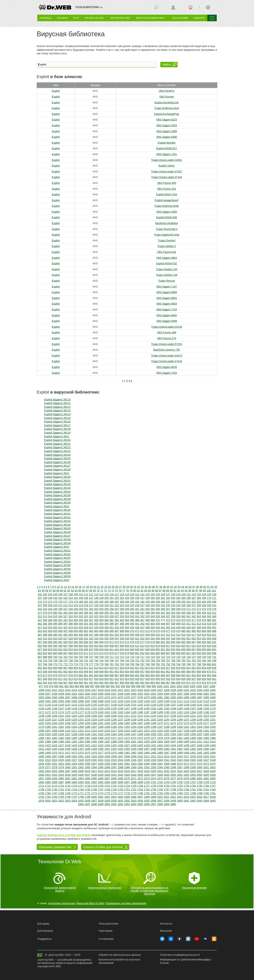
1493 (206, 753)
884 (101, 675)
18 (87, 587)
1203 (74, 716)
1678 (180, 778)
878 (71, 675)
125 (158, 594)
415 (209, 624)
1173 (54, 712)
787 (142, 664)
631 (60, 649)
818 (122, 668)
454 (50, 631)
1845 (213, 801)
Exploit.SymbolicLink (167, 102)
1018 (101, 690)
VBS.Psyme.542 (167, 252)
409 (178, 624)
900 (183, 675)
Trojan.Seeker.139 (167, 275)
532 (91, 639)
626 (214, 646)
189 (127, 602)
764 (204, 661)
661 (214, 649)
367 (142, 620)
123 (147, 594)
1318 (120, 731)
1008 (212, 686)
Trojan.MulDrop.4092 (167, 206)
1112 (186, 701)
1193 (186, 712)
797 (194, 664)
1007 (206, 686)
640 (106, 649)
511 (163, 635)
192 (142, 602)
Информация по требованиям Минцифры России (186, 961)
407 (168, 624)
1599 (193, 767)
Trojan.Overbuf (167, 240)
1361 (48, 738)
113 (96, 594)
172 (40, 602)
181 (86, 602)
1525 (61, 760)
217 (91, 605)
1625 (186, 771)
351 (60, 620)
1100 (107, 701)
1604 (48, 771)
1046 (107, 694)
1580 (68, 767)
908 (45, 679)
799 (204, 664)
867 (194, 672)
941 (214, 679)
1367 (87, 738)
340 (183, 616)
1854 (133, 804)
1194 (193, 712)
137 (40, 598)
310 (209, 613)
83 (146, 591)
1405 (160, 742)
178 (71, 602)
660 (209, 649)
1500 (74, 756)
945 (55, 683)
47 (194, 587)
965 (158, 683)
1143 (213, 705)
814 (101, 668)
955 (106, 683)
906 (214, 675)
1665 (94, 778)
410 (183, 624)
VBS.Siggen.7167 (167, 287)
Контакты (166, 924)
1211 (127, 716)
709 (101, 657)
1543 (180, 760)
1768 (61, 793)
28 (124, 587)
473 (147, 631)
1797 (74, 797)
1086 (193, 697)
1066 (61, 697)
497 (91, 635)
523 (45, 639)
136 (214, 594)
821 (137, 668)
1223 (206, 716)
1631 (48, 775)
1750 (120, 790)
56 (47, 591)
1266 (133, 723)
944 (50, 683)
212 (65, 605)
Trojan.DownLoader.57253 (167, 344)
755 (158, 661)
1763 (206, 790)
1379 (167, 738)
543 (147, 639)
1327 (180, 731)
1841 (186, 801)
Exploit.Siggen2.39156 (57, 569)
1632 (54, 775)
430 (106, 627)
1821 (54, 801)
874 (50, 675)
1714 (61, 786)
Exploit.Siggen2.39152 (57, 554)
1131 (133, 705)
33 (142, 587)
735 (55, 661)
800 (209, 664)
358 (96, 620)
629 (50, 649)
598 (71, 646)
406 (163, 624)
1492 (200, 753)
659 (204, 649)
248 (71, 609)
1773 (94, 793)
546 (163, 639)
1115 (206, 701)
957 (117, 683)
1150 (81, 708)
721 (163, 657)
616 (163, 646)
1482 (133, 753)
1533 (114, 760)
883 (96, 675)
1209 (114, 716)
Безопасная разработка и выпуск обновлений (119, 961)
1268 (147, 723)
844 (76, 672)
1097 (87, 701)
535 (106, 639)
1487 (167, 753)
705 (81, 657)
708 (96, 657)
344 (204, 616)
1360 (41, 738)
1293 (133, 727)
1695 (114, 782)
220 (106, 605)
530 (81, 639)
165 (183, 598)
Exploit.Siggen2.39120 (57, 440)
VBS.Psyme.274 (167, 338)
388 (71, 624)
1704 (173, 782)
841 (60, 672)
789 (153, 664)
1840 (180, 801)
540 (132, 639)
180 (81, 602)
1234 (101, 720)
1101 (114, 701)
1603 (41, 771)
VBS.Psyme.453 (167, 183)
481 (188, 631)
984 (77, 686)
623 (199, 646)
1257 (74, 723)
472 (142, 631)
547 (168, 639)
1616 (127, 771)
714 (127, 657)
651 (163, 649)
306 (188, 613)
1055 (167, 694)
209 (50, 605)
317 (65, 616)
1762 (200, 790)
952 (91, 683)
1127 (107, 705)
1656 (213, 775)
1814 (186, 797)
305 (183, 613)
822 (142, 668)
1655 (206, 775)
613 (147, 646)
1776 (114, 793)
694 (204, 653)
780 (106, 664)
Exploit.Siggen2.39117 (57, 425)
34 (146, 587)
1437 (193, 745)
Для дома (43, 924)
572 (117, 642)
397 (117, 624)
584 (178, 642)
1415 (48, 745)
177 (65, 602)
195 (158, 602)
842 (65, 672)
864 (178, 672)
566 (86, 642)
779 (101, 664)
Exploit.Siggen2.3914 (57, 506)
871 (214, 672)
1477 (101, 753)
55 (43, 591)
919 (101, 679)
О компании (106, 939)
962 (142, 683)
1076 (127, 697)
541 (137, 639)
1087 (200, 697)
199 (178, 602)
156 (137, 598)
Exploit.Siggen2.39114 (57, 414)
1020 (114, 690)
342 (194, 616)
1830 (114, 801)
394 (101, 624)
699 (50, 657)
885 (106, 675)
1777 (120, 793)
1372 (120, 738)
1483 (140, 753)
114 (101, 594)
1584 (94, 767)
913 (71, 679)
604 (101, 646)
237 (194, 605)
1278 (213, 723)
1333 (41, 734)
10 (58, 587)
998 (149, 686)
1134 (153, 705)
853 (122, 672)
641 (112, 649)
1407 (173, 742)
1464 (193, 749)
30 (132, 587)
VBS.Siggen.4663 (167, 258)
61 (65, 591)
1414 (41, 745)
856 (137, 672)
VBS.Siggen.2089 (167, 131)
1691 (87, 782)
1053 (153, 694)
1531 (101, 760)
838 (45, 672)
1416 (54, 745)
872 (40, 675)
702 (65, 657)
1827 (94, 801)
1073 (107, 697)
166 (188, 598)
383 (45, 624)
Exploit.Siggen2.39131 (57, 481)
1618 (140, 771)
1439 (206, 745)
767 (40, 664)
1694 (107, 782)
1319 (127, 731)
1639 (101, 775)
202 (194, 602)
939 (204, 679)
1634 (68, 775)
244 (50, 609)
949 (76, 683)
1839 (173, 801)
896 (163, 675)
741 (86, 661)
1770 (74, 793)
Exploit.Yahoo (167, 166)
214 (76, 605)
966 (163, 683)
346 (214, 616)
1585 (101, 767)
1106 (147, 701)
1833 (133, 801)
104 (50, 594)
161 (163, 598)
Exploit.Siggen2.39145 (57, 528)
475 (158, 631)
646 (137, 649)
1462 (180, 749)
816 (112, 668)
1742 (68, 790)
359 (101, 620)
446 (188, 627)
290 (106, 613)
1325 (167, 731)
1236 (114, 720)
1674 (153, 778)
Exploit (56, 91)
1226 (48, 720)
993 (123, 686)
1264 (120, 723)
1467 (213, 749)
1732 (180, 786)
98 (201, 591)
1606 (61, 771)
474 (153, 631)
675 (106, 653)
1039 (61, 694)
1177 (81, 712)
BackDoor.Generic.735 (167, 350)
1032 (193, 690)
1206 (94, 716)
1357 (200, 734)
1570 (180, 764)
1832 (127, 801)
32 (139, 587)
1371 (114, 738)
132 (194, 594)
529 (76, 639)
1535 (127, 760)
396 (112, 624)
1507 (120, 756)
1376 (147, 738)
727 (194, 657)
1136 (167, 705)
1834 (140, 801)
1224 (213, 716)
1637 (87, 775)
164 (178, 598)
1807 (140, 797)
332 (142, 616)
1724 (127, 786)
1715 (68, 786)
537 (117, 639)
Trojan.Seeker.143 (167, 269)
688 (173, 653)
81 (138, 591)
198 (173, 602)
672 (91, 653)
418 (45, 627)
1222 (200, 716)
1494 (213, 753)
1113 (193, 701)
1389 (54, 742)
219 (101, 605)
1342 (101, 734)
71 (102, 591)
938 (199, 679)
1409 (186, 742)
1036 (41, 694)
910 (55, 679)
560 (55, 642)
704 (76, 657)
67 (87, 591)
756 (163, 661)
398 (122, 624)
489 (50, 635)
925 (132, 679)
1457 (147, 749)
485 (209, 631)
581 (163, 642)
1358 (206, 734)
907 (40, 679)
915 (81, 679)
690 (183, 653)
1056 (173, 694)
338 (173, 616)
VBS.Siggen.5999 (167, 321)
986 (87, 686)
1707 (193, 782)
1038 (54, 694)
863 (173, 672)
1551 (54, 764)
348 (45, 620)
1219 (180, 716)
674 (101, 653)
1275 (193, 723)
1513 (160, 756)
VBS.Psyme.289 (167, 332)
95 (190, 591)
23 (106, 587)
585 (183, 642)
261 (137, 609)
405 (158, 624)
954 (101, 683)
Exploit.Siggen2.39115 (57, 418)
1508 (127, 756)
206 (214, 602)
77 (124, 591)
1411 (200, 742)
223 (122, 605)
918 (96, 679)
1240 (140, 720)
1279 (41, 727)
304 (178, 613)
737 (65, 661)
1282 (61, 727)
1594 (160, 767)
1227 (54, 720)
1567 (160, 764)
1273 (180, 723)
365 (132, 620)
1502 (87, 756)
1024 (140, 690)
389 (76, 624)
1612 (101, 771)
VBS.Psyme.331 (167, 189)
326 (112, 616)
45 (186, 587)
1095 (74, 701)
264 (153, 609)
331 (137, 616)
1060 (200, 694)
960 (132, 683)
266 (163, 609)
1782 (153, 793)
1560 (114, 764)
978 (46, 686)
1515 (173, 756)
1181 (107, 712)
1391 (68, 742)
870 (209, 672)
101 (214, 591)
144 (76, 598)
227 (142, 605)
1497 (54, 756)
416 (214, 624)
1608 (74, 771)
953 (96, 683)
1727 (147, 786)
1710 (213, 782)
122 (142, 594)
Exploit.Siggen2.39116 (57, 422)
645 (132, 649)
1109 (167, 701)
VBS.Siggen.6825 (167, 298)
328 (122, 616)
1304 (206, 727)
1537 (140, 760)
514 (178, 635)
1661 (68, 778)
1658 (48, 778)
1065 (54, 697)
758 (173, 661)
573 (122, 642)
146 (86, 598)
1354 (180, 734)
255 (106, 609)
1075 (120, 697)
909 (50, 679)
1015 (81, 690)
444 (178, 627)
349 (50, 620)
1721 (107, 786)
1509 (133, 756)
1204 (81, 716)
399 (127, 624)
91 (175, 591)
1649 (167, 775)
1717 (81, 786)
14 (73, 587)
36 (153, 587)
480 (183, 631)
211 (60, 605)
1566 (153, 764)
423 (71, 627)
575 (132, 642)
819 (127, 668)
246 (60, 609)
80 (135, 591)
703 (71, 657)
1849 (101, 804)
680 (132, 653)
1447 (81, 749)
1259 (87, 723)
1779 (133, 793)
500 (106, 635)
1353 (173, 734)
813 (96, 668)
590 (209, 642)
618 (173, 646)
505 (132, 635)
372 (168, 620)
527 (65, 639)
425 (81, 627)
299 (153, 613)
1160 (147, 708)
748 (122, 661)
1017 (94, 690)
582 (168, 642)
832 (194, 668)
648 (147, 649)
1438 (200, 745)
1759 (180, 790)
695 (209, 653)
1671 (133, 778)
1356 (193, 734)
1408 (180, 742)
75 (116, 591)
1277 (206, 723)
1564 (140, 764)
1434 (173, 745)
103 (45, 594)
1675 (160, 778)
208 (45, 605)
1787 (186, 793)
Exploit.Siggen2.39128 (57, 470)
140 (55, 598)
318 (71, 616)
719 (153, 657)
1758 (173, 790)
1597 (180, 767)
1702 (160, 782)
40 (168, 587)
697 (40, 657)
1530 (94, 760)
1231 (81, 720)
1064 (48, 697)
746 (112, 661)
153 (122, 598)
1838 (167, 801)
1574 (206, 764)
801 (214, 664)
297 (142, 613)
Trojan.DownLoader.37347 (167, 171)
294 (127, 613)
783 (122, 664)
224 (127, 605)
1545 (193, 760)
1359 (213, 734)
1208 (107, 716)
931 (163, 679)
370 (158, 620)
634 (76, 649)
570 (106, 642)
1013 (68, 690)
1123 (81, 705)
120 (132, 594)
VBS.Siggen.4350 (167, 212)
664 (50, 653)
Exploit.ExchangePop (167, 114)
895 (158, 675)
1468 (41, 753)
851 (112, 672)
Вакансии (166, 931)
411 (188, 624)
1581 (74, 767)
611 (137, 646)
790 (158, 664)
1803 (114, 797)
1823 (68, 801)
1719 (94, 786)
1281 (54, 727)
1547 (206, 760)
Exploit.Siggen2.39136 (57, 495)
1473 (74, 753)
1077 (133, 697)
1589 (127, 767)
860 (158, 672)
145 (81, 598)
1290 (114, 727)
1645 (140, 775)
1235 (107, 720)
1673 (147, 778)
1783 (160, 793)
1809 (153, 797)
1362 (54, 738)
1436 (186, 745)
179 (76, 602)
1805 (127, 797)
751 (137, 661)
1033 (200, 690)
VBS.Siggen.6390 (167, 137)
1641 (114, 775)
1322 (147, 731)
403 (147, 624)
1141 (200, 705)
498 (96, 635)
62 (69, 591)
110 (81, 594)
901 (188, 675)
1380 (173, 738)
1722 (114, 786)
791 (163, 664)
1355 (186, 734)
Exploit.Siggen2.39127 (57, 466)
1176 (74, 712)
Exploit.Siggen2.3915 (57, 547)
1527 (74, 760)
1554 (74, 764)
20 (95, 587)
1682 (206, 778)
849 (101, 672)
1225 (41, 720)
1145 (48, 708)
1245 (173, 720)
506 (137, 635)
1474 (81, 753)
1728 (153, 786)
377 (194, 620)
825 (158, 668)
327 (117, 616)
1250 (206, 720)
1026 (153, 690)
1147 (61, 708)
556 (214, 639)
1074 (114, 697)
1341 (94, 734)
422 (65, 627)
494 (76, 635)
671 (86, 653)
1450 (101, 749)
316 (60, 616)
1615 (120, 771)
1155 (114, 708)
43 (179, 587)
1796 (68, 797)
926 (137, 679)
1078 (140, 697)
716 (137, 657)
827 (168, 668)
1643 (127, 775)
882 (91, 675)
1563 (133, 764)
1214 (147, 716)
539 (127, 639)
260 (132, 609)
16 (80, 587)
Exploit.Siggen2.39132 (57, 484)
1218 (173, 716)
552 (194, 639)
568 (96, 642)
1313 (87, 731)
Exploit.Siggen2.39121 (57, 444)
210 (55, 605)
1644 (133, 775)
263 (147, 609)
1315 (101, 731)
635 (81, 649)
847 (91, 672)
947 (65, 683)
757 (168, 661)
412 (194, 624)
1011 (54, 690)
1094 (68, 701)
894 (153, 675)
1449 (94, 749)
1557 (94, 764)
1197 (213, 712)
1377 (153, 738)
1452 (114, 749)
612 (142, 646)
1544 (186, 760)
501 (112, 635)
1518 (193, 756)
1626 (193, 771)
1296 (153, 727)
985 (82, 686)
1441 (41, 749)
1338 (74, 734)
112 (91, 594)
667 (65, 653)
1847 (87, 804)
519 (204, 635)
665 (55, 653)
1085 (186, 697)
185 (106, 602)
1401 (133, 742)
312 (40, 616)
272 (194, 609)
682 (142, 653)
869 (204, 672)
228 (147, 605)
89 (168, 591)
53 (216, 587)
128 (173, 594)
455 (55, 631)
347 (40, 620)
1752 (133, 790)
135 (209, 594)
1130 (127, 705)
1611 (94, 771)
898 (173, 675)
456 (60, 631)
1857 (153, 804)
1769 (68, 793)
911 (60, 679)
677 (117, 653)
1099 (101, 701)
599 (76, 646)
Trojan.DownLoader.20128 (167, 327)
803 (45, 668)
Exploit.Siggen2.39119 (57, 433)
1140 (193, 705)
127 (168, 594)
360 (106, 620)
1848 (94, 804)
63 (72, 591)
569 (101, 642)
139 (50, 598)
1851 (114, 804)
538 (122, 639)
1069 (81, 697)
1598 (186, 767)
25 (113, 587)
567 (91, 642)
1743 (74, 790)
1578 (54, 767)
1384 (200, 738)
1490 (186, 753)
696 (214, 653)
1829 (107, 801)
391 (86, 624)
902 (194, 675)
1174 (61, 712)
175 (55, 602)
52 (212, 587)
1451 (107, 749)
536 (112, 639)
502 (117, 635)
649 (153, 649)
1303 (200, 727)
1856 (147, 804)
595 (55, 646)
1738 (41, 790)
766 (214, 661)
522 (40, 639)
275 (209, 609)
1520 (206, 756)
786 (137, 664)
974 (204, 683)
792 (168, 664)
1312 (81, 731)
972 (194, 683)
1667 (107, 778)
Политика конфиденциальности (180, 955)
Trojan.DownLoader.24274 (167, 356)
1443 (54, 749)
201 (188, 602)
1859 (167, 804)
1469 (48, 753)
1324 (160, 731)
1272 (173, 723)
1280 (48, 727)
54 (40, 591)
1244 (167, 720)
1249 (200, 720)
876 (60, 675)
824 (153, 668)
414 (204, 624)
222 (117, 605)
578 (147, 642)
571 (112, 642)
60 (62, 591)
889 (127, 675)
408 (173, 624)
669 (76, 653)
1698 (133, 782)
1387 (41, 742)
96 (193, 591)
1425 (114, 745)
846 (86, 672)
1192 (180, 712)
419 (50, 627)
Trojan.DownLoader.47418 (167, 361)
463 (96, 631)
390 (81, 624)
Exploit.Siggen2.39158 (57, 573)
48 (197, 587)
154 (127, 598)
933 (173, 679)
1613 (107, 771)
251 (86, 609)
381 (214, 620)
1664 (87, 778)
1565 (147, 764)
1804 (120, 797)
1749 (114, 790)
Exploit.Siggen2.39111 (57, 403)
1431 (153, 745)
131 (188, 594)
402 (142, 624)
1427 (127, 745)
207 (40, 605)
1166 (186, 708)
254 (101, 609)
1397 (107, 742)
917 (91, 679)
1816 (200, 797)
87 (160, 591)
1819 (41, 801)
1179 (94, 712)
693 (199, 653)
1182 (114, 712)
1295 (147, 727)
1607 (68, 771)
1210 (120, 716)
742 (91, 661)
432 (117, 627)
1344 (114, 734)
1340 (87, 734)
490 (55, 635)
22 (102, 587)
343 (199, 616)
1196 (206, 712)
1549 (41, 764)
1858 (160, 804)
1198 (41, 716)
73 (109, 591)
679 (127, 653)
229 (153, 605)
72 (105, 591)
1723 (120, 786)
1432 (160, 745)
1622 (167, 771)
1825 (81, 801)
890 (132, 675)
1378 (160, 738)
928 (147, 679)
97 (197, 591)
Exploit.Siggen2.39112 (57, 407)
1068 (74, 697)
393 (96, 624)
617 (168, 646)
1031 (186, 690)
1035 (213, 690)
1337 (68, 734)
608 (122, 646)
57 (50, 591)
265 (158, 609)
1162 (160, 708)
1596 (173, 767)
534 (101, 639)
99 (204, 591)
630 (55, 649)
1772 (87, 793)
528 (71, 639)
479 (178, 631)
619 (178, 646)
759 (178, 661)
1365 (74, 738)
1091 (48, 701)
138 (45, 598)
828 (173, 668)
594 (50, 646)
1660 (61, 778)
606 (112, 646)
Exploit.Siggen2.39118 (57, 429)
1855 (140, 804)
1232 (87, 720)
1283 (68, 727)
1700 (147, 782)
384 (50, 624)
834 (204, 668)
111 (86, 594)
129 (178, 594)
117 (117, 594)
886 (112, 675)
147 (91, 598)
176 (60, 602)
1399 (120, 742)
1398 (114, 742)
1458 (153, 749)
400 (132, 624)
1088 (206, 697)
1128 (114, 705)
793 (173, 664)
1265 (127, 723)
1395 (94, 742)
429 (101, 627)
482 (194, 631)
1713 (54, 786)
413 (199, 624)
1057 (180, 694)
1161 (153, 708)
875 (55, 675)
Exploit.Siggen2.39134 (57, 492)
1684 (41, 782)
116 (112, 594)
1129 (120, 705)
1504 (101, 756)
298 (147, 613)
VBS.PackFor (167, 91)
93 (182, 591)
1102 (120, 701)
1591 (140, 767)
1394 (87, 742)
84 (149, 591)
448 (199, 627)
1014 (74, 690)
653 (173, 649)
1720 (101, 786)
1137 (173, 705)
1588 (120, 767)
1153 (101, 708)
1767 (54, 793)
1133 (147, 705)
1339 (81, 734)
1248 (193, 720)
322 (91, 616)
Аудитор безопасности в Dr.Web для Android (64, 835)
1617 (133, 771)
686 (163, 653)
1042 (81, 694)
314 (50, 616)
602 (91, 646)
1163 (167, 708)
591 (214, 642)
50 (205, 587)
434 (127, 627)
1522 (41, 760)
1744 (81, 790)
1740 (54, 790)
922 (117, 679)
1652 (186, 775)
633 (71, 649)
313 (45, 616)
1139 (186, 705)
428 (96, 627)
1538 (147, 760)
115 (106, 594)
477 (168, 631)
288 (96, 613)
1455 (133, 749)
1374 (133, 738)
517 (194, 635)
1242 (153, 720)
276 (214, 609)
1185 (133, 712)
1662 (74, 778)
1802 (107, 797)
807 (65, 668)
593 (45, 646)
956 (112, 683)
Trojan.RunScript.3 (167, 229)
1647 (153, 775)
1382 (186, 738)
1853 (127, 804)
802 (40, 668)
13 (69, 587)
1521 (213, 756)
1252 (41, 723)
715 (132, 657)
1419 (74, 745)
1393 (81, 742)
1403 (147, 742)
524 (50, 639)
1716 (74, 786)
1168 (200, 708)
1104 (133, 701)
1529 (87, 760)
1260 (94, 723)
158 (147, 598)
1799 (87, 797)
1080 (153, 697)
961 (137, 683)
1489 (180, 753)
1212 (133, 716)
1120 (61, 705)
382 (40, 624)
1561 (120, 764)
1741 (61, 790)
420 (55, 627)
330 (132, 616)
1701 (153, 782)
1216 (160, 716)
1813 (180, 797)
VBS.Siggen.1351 (167, 154)
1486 (160, 753)
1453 (120, 749)
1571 (186, 764)
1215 (153, 716)
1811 (167, 797)
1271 (167, 723)
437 (142, 627)
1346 (127, 734)
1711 (41, 786)
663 (45, 653)
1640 (107, 775)
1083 (173, 697)
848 (96, 672)
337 (168, 616)
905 (209, 675)
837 (40, 672)
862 (168, 672)
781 (112, 664)
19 (91, 587)
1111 (180, 701)
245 (55, 609)
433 (122, 627)
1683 (213, 778)
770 (55, 664)
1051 (140, 694)
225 (132, 605)
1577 (48, 767)
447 (194, 627)
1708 (200, 782)
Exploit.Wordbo (167, 143)
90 (171, 591)
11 (62, 587)
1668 (114, 778)
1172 (48, 712)
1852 (120, 804)
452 (40, 631)
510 (158, 635)
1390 (61, 742)
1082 (167, 697)
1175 (68, 712)
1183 (120, 712)
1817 (206, 797)
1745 (87, 790)
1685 (48, 782)
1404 (153, 742)
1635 (74, 775)
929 (153, 679)
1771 (81, 793)
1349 (147, 734)
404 (153, 624)
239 (204, 605)
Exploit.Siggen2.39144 (57, 525)
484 (204, 631)
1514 (167, 756)
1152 (94, 708)
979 (51, 686)
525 (55, 639)
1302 (193, 727)
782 (117, 664)
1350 (153, 734)
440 (158, 627)
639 (101, 649)
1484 (147, 753)
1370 (107, 738)
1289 (107, 727)
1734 (193, 786)
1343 (107, 734)
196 (163, 602)
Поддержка (44, 939)
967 (168, 683)
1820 (48, 801)
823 (147, 668)
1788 (193, 793)
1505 (107, 756)
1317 (114, 731)
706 (86, 657)
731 (214, 657)
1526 (68, 760)
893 (147, 675)
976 (214, 683)
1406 (167, 742)
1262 (107, 723)
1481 (127, 753)
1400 (127, 742)
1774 (101, 793)
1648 (160, 775)
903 (199, 675)
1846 (81, 804)
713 (122, 657)
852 (117, 672)
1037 (48, 694)
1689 (74, 782)
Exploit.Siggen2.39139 (57, 503)
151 (112, 598)
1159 (140, 708)
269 (178, 609)
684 (153, 653)
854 (127, 672)
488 (45, 635)
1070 (87, 697)
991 (113, 686)
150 (106, 598)
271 (188, 609)
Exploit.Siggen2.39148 (57, 539)
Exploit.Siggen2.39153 (57, 558)
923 (122, 679)
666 (60, 653)
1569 (173, 764)
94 (186, 591)
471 (137, 631)
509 (153, 635)
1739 (48, 790)
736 (60, 661)
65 (80, 591)
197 (168, 602)
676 (112, 653)
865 (183, 672)
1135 (160, 705)
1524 (54, 760)
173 (45, 602)
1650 (173, 775)
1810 (160, 797)
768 (45, 664)
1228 (61, 720)
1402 (140, 742)
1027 (160, 690)
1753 (140, 790)
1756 (160, 790)
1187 (147, 712)
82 (142, 591)
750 (132, 661)
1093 (61, 701)
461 (86, 631)
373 (173, 620)
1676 (167, 778)
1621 (160, 771)
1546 (200, 760)
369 (153, 620)
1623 (173, 771)
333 (147, 616)
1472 (68, 753)
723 (173, 657)
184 (101, 602)
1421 (87, 745)
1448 (87, 749)
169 (204, 598)
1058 (186, 694)
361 (112, 620)
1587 (114, 767)
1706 (186, 782)
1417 (61, 745)
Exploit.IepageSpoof (167, 200)
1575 (213, 764)
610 (132, 646)
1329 (193, 731)
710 (106, 657)
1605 (54, 771)
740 (81, 661)
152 (117, 598)
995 (133, 686)
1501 (81, 756)
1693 (101, 782)
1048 (120, 694)
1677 (173, 778)
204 (204, 602)
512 (168, 635)
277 (40, 613)
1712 (48, 786)
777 (91, 664)
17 (84, 587)
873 (45, 675)
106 (60, 594)
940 (209, 679)
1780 (140, 793)
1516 (180, 756)
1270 (160, 723)
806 (60, 668)
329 (127, 616)
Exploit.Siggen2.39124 (57, 455)
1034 (206, 690)
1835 (147, 801)
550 (183, 639)
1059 (193, 694)
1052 (147, 694)
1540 (160, 760)
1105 (140, 701)
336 (163, 616)
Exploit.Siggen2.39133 (57, 488)
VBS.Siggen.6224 (167, 120)
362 (117, 620)
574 (127, 642)
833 (199, 668)
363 (122, 620)
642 (117, 649)
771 (60, 664)
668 (71, 653)
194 (153, 602)
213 (71, 605)
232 (168, 605)
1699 (140, 782)
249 (76, 609)
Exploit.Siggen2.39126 (57, 462)
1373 (127, 738)
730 (209, 657)
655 (183, 649)
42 (175, 587)
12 (65, 587)
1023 (133, 690)
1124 (87, 705)
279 (50, 613)
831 (188, 668)
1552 (61, 764)
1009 (41, 690)
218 (96, 605)
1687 (61, 782)
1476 (94, 753)
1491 (193, 753)
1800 (94, 797)
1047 (114, 694)
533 (96, 639)
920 (106, 679)
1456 (140, 749)
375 (183, 620)
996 (138, 686)
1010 (48, 690)
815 (106, 668)
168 (199, 598)
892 (142, 675)
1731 (173, 786)
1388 (48, 742)
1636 (81, 775)
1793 (48, 797)
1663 (81, 778)
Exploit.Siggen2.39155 (57, 565)
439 (153, 627)
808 (71, 668)
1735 (200, 786)
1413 (213, 742)
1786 (180, 793)
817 (117, 668)
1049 (127, 694)
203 (199, 602)
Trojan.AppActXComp (167, 235)
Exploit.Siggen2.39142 (57, 517)
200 (183, 602)
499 (101, 635)
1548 (213, 760)
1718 (87, 786)
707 (91, 657)
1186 (140, 712)
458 (71, 631)
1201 (61, 716)
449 (204, 627)
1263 (114, 723)
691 (188, 653)
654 (178, 649)
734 (50, 661)
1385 (206, 738)
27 (120, 587)
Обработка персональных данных (120, 955)
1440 (213, 745)
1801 (101, 797)
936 (188, 679)
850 (106, 672)
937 (194, 679)
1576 (41, 767)
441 (163, 627)
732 (40, 661)
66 (84, 591)
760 (183, 661)
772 (65, 664)
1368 (94, 738)
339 (178, 616)
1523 (48, 760)
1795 (61, 797)
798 (199, 664)
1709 (206, 782)
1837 (160, 801)
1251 (213, 720)
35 (150, 587)
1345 (120, 734)
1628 (206, 771)
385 (55, 624)
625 (209, 646)
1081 (160, 697)
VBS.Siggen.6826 (167, 367)
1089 (213, 697)
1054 (160, 694)
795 (183, 664)
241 (214, 605)
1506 (114, 756)
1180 (101, 712)
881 (86, 675)
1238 (127, 720)
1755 (153, 790)
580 (158, 642)
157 (142, 598)
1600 (200, 767)
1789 (200, 793)
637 (91, 649)
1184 (127, 712)
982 (67, 686)
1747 (101, 790)
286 (86, 613)
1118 (48, 705)
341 (188, 616)
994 (128, 686)
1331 (206, 731)
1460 (167, 749)
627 (40, 649)
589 (204, 642)
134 (204, 594)
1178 (87, 712)
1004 (186, 686)
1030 (180, 690)
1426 (120, 745)
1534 (120, 760)
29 (128, 587)
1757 (167, 790)
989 (102, 686)
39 (164, 587)
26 (117, 587)
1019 (107, 690)
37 (157, 587)
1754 (147, 790)
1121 (68, 705)
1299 (173, 727)
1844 (206, 801)
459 (76, 631)
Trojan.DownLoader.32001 (167, 160)
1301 (186, 727)
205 (209, 602)
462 (91, 631)
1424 (107, 745)
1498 (61, 756)
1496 (48, 756)
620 (183, 646)
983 (72, 686)
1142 (206, 705)
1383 (193, 738)
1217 (167, 716)
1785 (173, 793)
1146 (54, 708)
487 (40, 635)
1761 (193, 790)
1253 (48, 723)
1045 (101, 694)
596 (60, 646)
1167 (193, 708)
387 (65, 624)
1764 (213, 790)
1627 (200, 771)
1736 (206, 786)
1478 (107, 753)
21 (98, 587)
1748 (107, 790)
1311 (74, 731)
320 (81, 616)
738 (71, 661)
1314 (94, 731)
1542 (173, 760)
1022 (127, 690)
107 (65, 594)
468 (122, 631)
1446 (74, 749)
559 (50, 642)
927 (142, 679)
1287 (94, 727)
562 (65, 642)
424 (76, 627)
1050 (133, 694)
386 (60, 624)
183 (96, 602)
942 (40, 683)
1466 (206, 749)
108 (71, 594)
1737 (213, 786)
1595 (167, 767)
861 (163, 672)
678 (122, 653)
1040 (68, 694)
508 (147, 635)
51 (208, 587)
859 (153, 672)
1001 (166, 686)
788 (147, 664)
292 (117, 613)
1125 (94, 705)
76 (120, 591)
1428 (133, 745)
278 (45, 613)
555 (209, 639)
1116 (213, 701)
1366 (81, 738)
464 (101, 631)
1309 (61, 731)
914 (76, 679)
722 (168, 657)
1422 (94, 745)
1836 (153, 801)
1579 (61, 767)
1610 (87, 771)
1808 (147, 797)
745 (106, 661)
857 (142, 672)
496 (86, 635)
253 (96, 609)
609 (127, 646)
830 (183, 668)
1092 (54, 701)
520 (209, 635)
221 (112, 605)
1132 (140, 705)
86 (157, 591)
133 (199, 594)
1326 (173, 731)
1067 (68, 697)
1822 (61, 801)
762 (194, 661)
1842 (193, 801)
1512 (153, 756)
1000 (160, 686)
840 (55, 672)
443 (173, 627)
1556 (87, 764)
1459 (160, 749)
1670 (127, 778)
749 (127, 661)
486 (214, 631)
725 (183, 657)
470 (132, 631)
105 (55, 594)
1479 (114, 753)
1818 (213, 797)
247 (65, 609)
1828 (101, 801)
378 (199, 620)
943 (45, 683)
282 (65, 613)
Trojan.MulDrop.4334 (167, 108)
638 (96, 649)
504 (127, 635)
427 (91, 627)
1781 (147, 793)
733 (45, 661)
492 (65, 635)
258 (122, 609)
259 (127, 609)
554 (204, 639)
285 (81, 613)
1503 (94, 756)
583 (173, 642)
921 (112, 679)
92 (179, 591)
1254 (54, 723)
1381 (180, 738)
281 (60, 613)
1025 (147, 690)
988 (97, 686)
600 (81, 646)
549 (178, 639)
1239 (133, 720)
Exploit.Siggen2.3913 (57, 473)
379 (204, 620)
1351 (160, 734)
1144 (41, 708)
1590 (133, 767)
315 (55, 616)
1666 (101, 778)
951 (86, 683)
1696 (120, 782)
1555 (81, 764)
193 (147, 602)
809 (76, 668)
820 (132, 668)
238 (199, 605)
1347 (133, 734)
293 (122, 613)
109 (76, 594)
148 (96, 598)
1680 (193, 778)
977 (41, 686)
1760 (186, 790)
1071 (94, 697)
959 (127, 683)
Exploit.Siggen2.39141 (57, 514)
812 (91, 668)
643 (122, 649)
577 (142, 642)
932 (168, 679)
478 (173, 631)
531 (86, 639)
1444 (61, 749)
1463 (186, 749)
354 (76, 620)
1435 (180, 745)
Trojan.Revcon (167, 281)
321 (86, 616)
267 (168, 609)
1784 (167, 793)
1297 (160, 727)
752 (142, 661)
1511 (147, 756)
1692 (94, 782)
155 (132, 598)
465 (106, 631)
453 (45, 631)
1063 (41, 697)
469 (127, 631)
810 (81, 668)
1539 (153, 760)
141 (60, 598)
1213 (140, 716)
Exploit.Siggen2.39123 (57, 451)
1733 (186, 786)
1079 (147, 697)
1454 (127, 749)
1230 (74, 720)
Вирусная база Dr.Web (91, 903)
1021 (120, 690)
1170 (213, 708)
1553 (68, 764)
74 (113, 591)
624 (204, 646)
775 (81, 664)
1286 (87, 727)
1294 (140, 727)
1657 (41, 778)
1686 (54, 782)
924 (127, 679)
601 (86, 646)
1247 (186, 720)
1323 (153, 731)
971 (188, 683)
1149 (74, 708)
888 (122, 675)
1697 (127, 782)
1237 (120, 720)
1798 (81, 797)
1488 (173, 753)
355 (81, 620)
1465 (200, 749)
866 (188, 672)
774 (76, 664)
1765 (41, 793)
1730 (167, 786)
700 (55, 657)
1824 (74, 801)
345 (209, 616)
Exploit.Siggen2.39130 (57, 477)
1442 (48, 749)
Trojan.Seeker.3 (167, 246)
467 (117, 631)
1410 (193, 742)
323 (96, 616)
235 (183, 605)
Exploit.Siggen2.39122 (57, 447)
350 (55, 620)
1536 (133, 760)
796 (188, 664)
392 (91, 624)
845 (81, 672)
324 (101, 616)
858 (147, 672)
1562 (127, 764)
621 (188, 646)
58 (54, 591)
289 (101, 613)
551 (188, 639)
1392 (74, 742)
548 (173, 639)
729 (204, 657)
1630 (41, 775)
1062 (213, 694)
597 (65, 646)
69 (94, 591)
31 (135, 587)
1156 (120, 708)
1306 (41, 731)
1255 (61, 723)
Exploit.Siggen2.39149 (57, 543)
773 (71, 664)
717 (142, 657)
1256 (68, 723)
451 (214, 627)
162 (168, 598)
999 (154, 686)
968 (173, 683)
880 (81, 675)
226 (137, 605)
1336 (61, 734)
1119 (54, 705)
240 (209, 605)
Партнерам (105, 931)
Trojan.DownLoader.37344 (167, 177)
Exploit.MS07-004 (167, 194)
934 (178, 679)
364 (127, 620)
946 (60, 683)
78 (127, 591)
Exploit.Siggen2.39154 (57, 562)
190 (132, 602)
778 (96, 664)
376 (188, 620)
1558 (101, 764)
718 (147, 657)
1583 (87, 767)
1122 (74, 705)
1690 (81, 782)
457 (65, 631)
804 (50, 668)
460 (81, 631)
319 (76, 616)
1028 (167, 690)
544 (153, 639)
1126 (101, 705)
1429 (140, 745)
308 (199, 613)
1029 (173, 690)
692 (194, 653)
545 (158, 639)
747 (117, 661)
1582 (81, 767)
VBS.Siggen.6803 (167, 304)
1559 (107, 764)
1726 (140, 786)
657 (194, 649)
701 (60, 657)
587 (194, 642)
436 (137, 627)
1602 (213, 767)
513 (173, 635)
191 (137, 602)
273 (199, 609)
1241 (147, 720)
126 (163, 594)
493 (71, 635)
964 (153, 683)
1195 (200, 712)
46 (190, 587)
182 (91, 602)
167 (194, 598)
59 (58, 591)
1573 (200, 764)
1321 (140, 731)
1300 (180, 727)
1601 (206, 767)
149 (101, 598)
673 (96, 653)
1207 (101, 716)
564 (76, 642)
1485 (153, 753)
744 (101, 661)
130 (183, 594)
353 (71, 620)
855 (132, 672)
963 (147, 683)
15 (77, 587)
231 (163, 605)
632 (65, 649)
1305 (213, 727)
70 (98, 591)
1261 (101, 723)
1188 (153, 712)
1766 (48, 793)
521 (214, 635)
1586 (107, 767)
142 (65, 598)
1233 (94, 720)
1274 (186, 723)
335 (158, 616)
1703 (167, 782)
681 (137, 653)
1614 (114, 771)
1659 (54, 778)
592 (40, 646)
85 (153, 591)
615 (158, 646)
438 (147, 627)
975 (209, 683)
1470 (54, 753)
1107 (153, 701)
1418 (68, 745)
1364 (68, 738)
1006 (199, 686)
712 (117, 657)
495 (81, 635)
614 (153, 646)
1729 (160, 786)
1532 (107, 760)
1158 (133, 708)
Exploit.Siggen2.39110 (57, 400)
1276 (200, 723)
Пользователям (108, 924)
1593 (153, 767)
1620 (153, 771)
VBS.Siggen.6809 (167, 292)
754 (153, 661)
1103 (127, 701)
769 (50, 664)
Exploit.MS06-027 (167, 148)
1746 (94, 790)
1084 (180, 697)
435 (132, 627)
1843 (200, 801)
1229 (68, 720)
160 (158, 598)
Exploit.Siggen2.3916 (57, 580)
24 (110, 587)
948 (71, 683)
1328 (186, 731)
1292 (127, 727)
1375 (140, 738)
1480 (120, 753)
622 (194, 646)
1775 (107, 793)
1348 (140, 734)
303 (173, 613)
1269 (153, 723)
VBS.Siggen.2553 (167, 125)
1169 (206, 708)
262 (142, 609)
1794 (54, 797)
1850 (107, 804)
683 (147, 653)
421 (60, 627)
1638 (94, 775)
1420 (81, 745)
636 (86, 649)
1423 (101, 745)
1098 (94, 701)
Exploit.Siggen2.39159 (57, 576)
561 (60, 642)
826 (163, 668)
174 (50, 602)
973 (199, 683)
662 (40, 653)
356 (86, 620)
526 (60, 639)
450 (209, 627)
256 (112, 609)
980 (56, 686)
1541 (167, 760)
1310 (68, 731)
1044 (94, 694)
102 (40, 594)
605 (106, 646)
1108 (160, 701)
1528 (81, 760)
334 (153, 616)
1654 (200, 775)
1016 (87, 690)
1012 (61, 690)
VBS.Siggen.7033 (167, 373)
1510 (140, 756)
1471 (61, 753)
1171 (41, 712)
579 (153, 642)
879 (76, 675)
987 (92, 686)
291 (112, 613)
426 (86, 627)
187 (117, 602)
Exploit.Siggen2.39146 (57, 532)
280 (55, 613)
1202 (68, 716)
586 (188, 642)
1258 (81, 723)
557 (40, 642)
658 (199, 649)
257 (117, 609)
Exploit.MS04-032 (167, 263)
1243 (160, 720)
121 (137, 594)
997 (143, 686)
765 (209, 661)
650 (158, 649)
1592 (147, 767)
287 (91, 613)
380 (209, 620)
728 (199, 657)
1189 (160, 712)
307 (194, 613)
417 (40, 627)
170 (209, 598)
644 (127, 649)
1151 (87, 708)
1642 (120, 775)
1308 (54, 731)
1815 (193, 797)
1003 (179, 686)
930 (158, 679)
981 (61, 686)
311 (214, 613)
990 (108, 686)
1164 (173, 708)
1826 (87, 801)
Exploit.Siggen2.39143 (57, 521)
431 (112, 627)
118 (122, 594)
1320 (133, 731)
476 (163, 631)
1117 (41, 705)
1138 (180, 705)
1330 (200, 731)
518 (199, 635)
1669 (120, 778)
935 (183, 679)
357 (91, 620)
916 (86, 679)
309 (204, 613)
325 (106, 616)
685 (158, 653)
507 (142, 635)
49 (201, 587)
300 (158, 613)
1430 (147, 745)
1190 (167, 712)
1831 (120, 801)
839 (50, 672)
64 (76, 591)
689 (178, 653)
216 (86, 605)
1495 (41, 756)
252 (91, 609)
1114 (200, 701)
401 (137, 624)
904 (204, 675)
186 (112, 602)
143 (71, 598)
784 (127, 664)
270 (183, 609)
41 (172, 587)
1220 (186, 716)
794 (178, 664)
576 (137, 642)
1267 (140, 723)
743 (96, 661)
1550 (48, 764)
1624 (180, 771)
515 (183, 635)
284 (76, 613)
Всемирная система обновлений (126, 903)
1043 (87, 694)
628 (45, 649)
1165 (180, 708)
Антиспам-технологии (61, 903)
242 (40, 609)
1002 (173, 686)
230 (158, 605)
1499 (68, 756)
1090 (41, 701)
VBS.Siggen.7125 (167, 309)
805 (55, 668)
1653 (193, 775)
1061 (206, 694)
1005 (193, 686)
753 (147, 661)
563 (71, 642)
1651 (180, 775)
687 (168, 653)
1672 (140, 778)
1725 (133, 786)
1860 (173, 804)
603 (96, 646)
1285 (81, 727)
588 (199, 642)
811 (86, 668)
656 (188, 649)
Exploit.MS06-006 (167, 217)
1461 (173, 749)
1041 (74, 694)
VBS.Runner (167, 97)
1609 (81, 771)
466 (112, 631)
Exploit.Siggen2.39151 (57, 551)
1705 (180, 782)
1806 (133, 797)
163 (173, 598)
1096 (81, 701)
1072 (101, 697)
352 (65, 620)
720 (158, 657)
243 (45, 609)
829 (178, 668)
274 (204, 609)
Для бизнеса (45, 931)
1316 (107, 731)
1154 (107, 708)
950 (81, 683)
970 (183, 683)
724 (178, 657)
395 (106, 624)
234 (178, 605)
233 (173, 605)
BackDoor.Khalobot (167, 223)
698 (45, 657)
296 (137, 613)
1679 (186, 778)
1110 (173, 701)
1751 (127, 790)
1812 (173, 797)
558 (45, 642)
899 (178, 675)
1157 (127, 708)
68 (91, 591)
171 (214, 598)
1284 (74, 727)
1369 (101, 738)
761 (188, 661)
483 (199, 631)
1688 (68, 782)
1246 (180, 720)
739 (76, 661)
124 (153, 594)
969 (178, 683)
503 (122, 635)
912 (65, 679)
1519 (200, 756)
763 (199, 661)
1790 (206, 793)
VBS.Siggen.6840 (167, 315)
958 (122, 683)
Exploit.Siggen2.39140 (57, 510)
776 (86, 664)
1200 (54, 716)
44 (183, 587)
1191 (173, 712)
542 (142, 639)
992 (118, 686)
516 (188, 635)
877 (65, 675)
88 (164, 591)
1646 (147, 775)
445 (183, 627)
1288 (101, 727)
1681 (200, 778)
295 (132, 613)
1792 (41, 797)
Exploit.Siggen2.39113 (57, 410)
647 (142, 649)
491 (60, 635)
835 (209, 668)
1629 (213, 771)
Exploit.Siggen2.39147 (57, 536)
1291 (120, 727)
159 (153, 598)
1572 (193, 764)
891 (137, 675)
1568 (167, 764)
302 (168, 613)
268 (173, 609)
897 (168, 675)
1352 (167, 734)
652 (168, 649)
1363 (61, 738)
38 (161, 587)
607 (117, 646)
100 (209, 591)
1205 (87, 716)
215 (81, 605)
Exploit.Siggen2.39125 (57, 458)
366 (137, 620)
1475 (87, 753)
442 (168, 627)
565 (81, 642)
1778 (127, 793)
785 (132, 664)
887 (117, 675)
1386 (213, 738)
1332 (213, 731)
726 (188, 657)
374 (178, 620)
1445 (68, 749)
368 (147, 620)
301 (163, 613)
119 (127, 594)
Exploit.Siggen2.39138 (57, 499)
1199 (48, 716)
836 (214, 668)
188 (122, 602)
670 (81, 653)
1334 (48, 734)
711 (112, 657)
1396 (101, 742)
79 (131, 591)
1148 (68, 708)
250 (81, 609)
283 (71, 613)
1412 (206, 742)
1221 (193, 716)
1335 (54, 734)
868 (199, 672)
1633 (61, 775)
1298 (167, 727)
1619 (147, 771)
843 (71, 672)
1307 (48, 731)
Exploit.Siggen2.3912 (57, 436)
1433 (167, 745)
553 (199, 639)
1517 (186, 756)
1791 (213, 793)
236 (188, 605)
